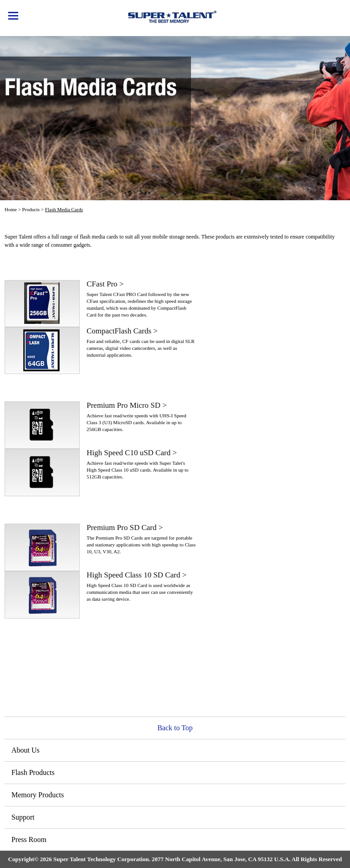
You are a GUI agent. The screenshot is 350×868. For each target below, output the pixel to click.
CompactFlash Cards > (122, 331)
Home (11, 209)
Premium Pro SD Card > (125, 528)
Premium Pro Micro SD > (127, 405)
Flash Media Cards (64, 209)
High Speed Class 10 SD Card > (136, 575)
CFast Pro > (105, 284)
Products (31, 209)
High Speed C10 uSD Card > (132, 453)
